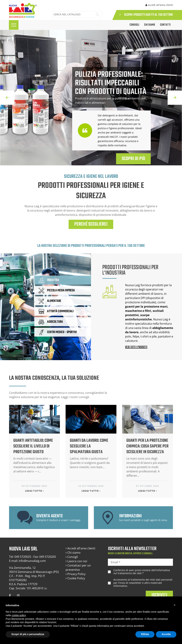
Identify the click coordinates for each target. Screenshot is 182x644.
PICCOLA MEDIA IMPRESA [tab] (57, 291)
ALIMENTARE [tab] (50, 301)
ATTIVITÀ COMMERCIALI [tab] (56, 311)
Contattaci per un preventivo (78, 568)
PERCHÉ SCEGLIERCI (91, 224)
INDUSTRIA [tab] (49, 280)
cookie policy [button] (19, 615)
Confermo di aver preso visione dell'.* (142, 572)
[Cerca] (72, 14)
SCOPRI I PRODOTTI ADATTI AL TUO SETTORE (146, 15)
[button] (175, 605)
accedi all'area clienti (159, 5)
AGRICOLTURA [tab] (51, 322)
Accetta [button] (166, 634)
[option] (91, 98)
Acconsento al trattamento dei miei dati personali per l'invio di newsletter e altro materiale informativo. (143, 583)
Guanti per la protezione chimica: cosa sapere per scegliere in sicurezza (147, 446)
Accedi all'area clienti (80, 548)
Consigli (72, 557)
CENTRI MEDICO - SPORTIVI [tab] (58, 332)
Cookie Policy (75, 578)
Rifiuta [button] (145, 634)
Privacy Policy (76, 574)
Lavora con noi (76, 561)
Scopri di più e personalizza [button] (28, 634)
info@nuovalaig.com (32, 561)
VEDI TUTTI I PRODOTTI (136, 347)
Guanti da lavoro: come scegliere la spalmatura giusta (89, 446)
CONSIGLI (134, 25)
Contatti (165, 25)
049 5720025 (23, 557)
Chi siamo (150, 25)
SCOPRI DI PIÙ (133, 159)
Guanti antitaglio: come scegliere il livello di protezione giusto (33, 446)
